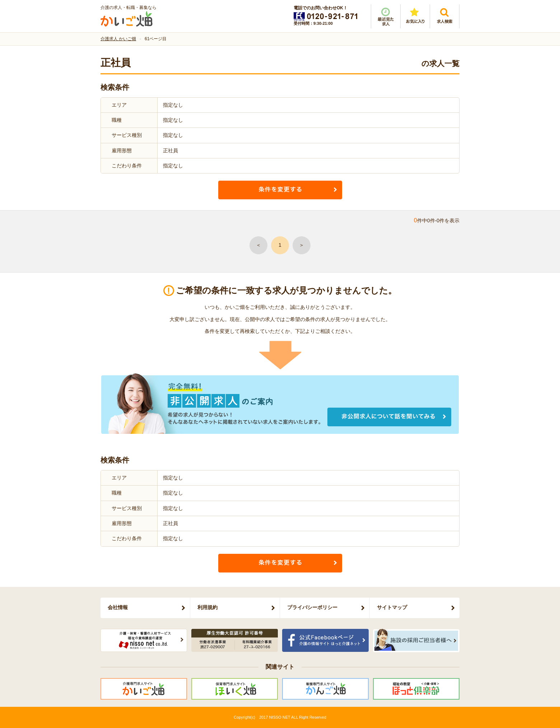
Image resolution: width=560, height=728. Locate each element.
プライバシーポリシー (312, 607)
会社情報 (118, 607)
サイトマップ (392, 607)
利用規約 (207, 607)
